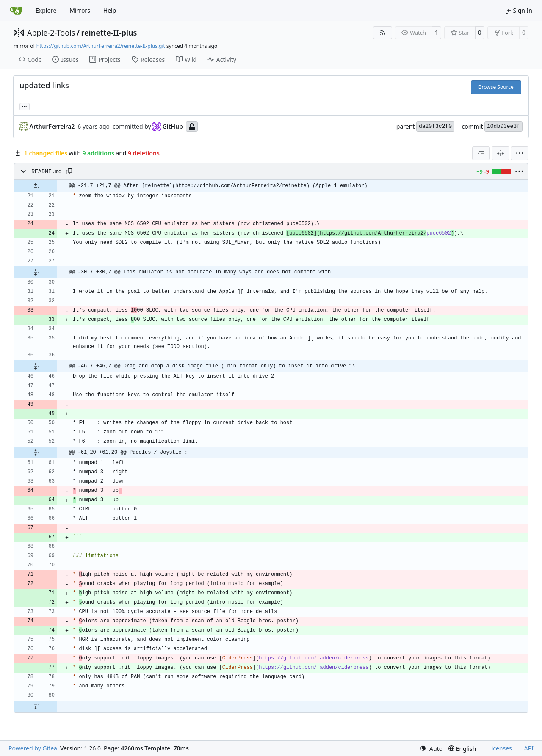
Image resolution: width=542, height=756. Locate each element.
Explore (46, 10)
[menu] (520, 153)
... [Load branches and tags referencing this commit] (25, 106)
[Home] (16, 11)
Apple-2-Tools (51, 33)
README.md (47, 172)
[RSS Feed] (383, 33)
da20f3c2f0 (435, 126)
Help (110, 10)
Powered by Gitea (33, 748)
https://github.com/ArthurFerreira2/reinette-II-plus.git (101, 46)
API (529, 748)
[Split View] (501, 153)
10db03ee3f (503, 126)
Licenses (500, 748)
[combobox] (481, 153)
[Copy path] (69, 171)
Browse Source (496, 87)
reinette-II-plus (109, 33)
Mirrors (80, 10)
